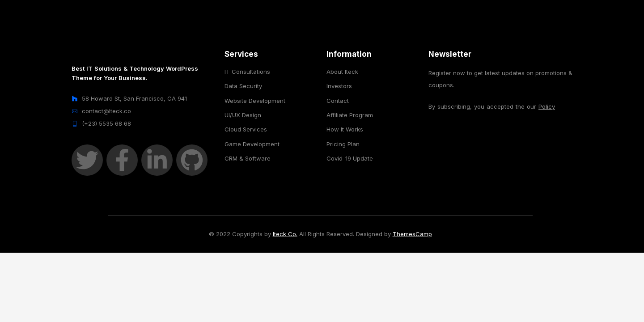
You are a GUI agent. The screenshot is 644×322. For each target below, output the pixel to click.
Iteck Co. (285, 234)
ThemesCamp (412, 234)
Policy (547, 106)
